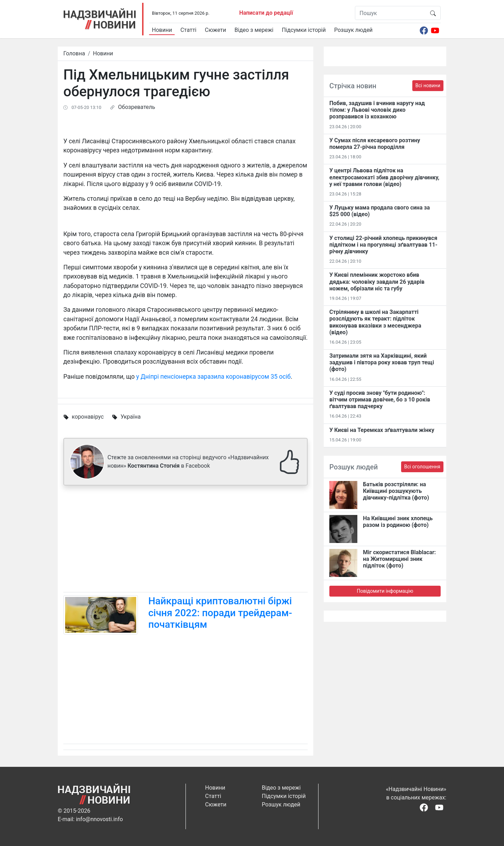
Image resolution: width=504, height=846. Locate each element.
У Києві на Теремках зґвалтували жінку (382, 430)
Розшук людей (353, 30)
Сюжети (215, 30)
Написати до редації (266, 13)
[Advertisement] (185, 540)
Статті (188, 30)
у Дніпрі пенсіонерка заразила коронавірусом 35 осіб (213, 377)
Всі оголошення (422, 467)
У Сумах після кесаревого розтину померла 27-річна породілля (375, 144)
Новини (162, 30)
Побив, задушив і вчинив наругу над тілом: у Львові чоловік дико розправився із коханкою (377, 110)
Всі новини (428, 85)
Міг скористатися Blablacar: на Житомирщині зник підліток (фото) (399, 559)
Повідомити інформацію (385, 591)
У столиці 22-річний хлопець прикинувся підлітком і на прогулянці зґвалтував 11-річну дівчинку (383, 245)
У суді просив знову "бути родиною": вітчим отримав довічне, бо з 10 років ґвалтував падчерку (380, 400)
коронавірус (88, 417)
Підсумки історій (304, 30)
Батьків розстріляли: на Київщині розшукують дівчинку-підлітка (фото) (396, 491)
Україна (131, 417)
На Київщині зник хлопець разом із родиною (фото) (398, 522)
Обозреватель (136, 107)
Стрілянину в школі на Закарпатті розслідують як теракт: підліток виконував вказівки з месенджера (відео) (375, 322)
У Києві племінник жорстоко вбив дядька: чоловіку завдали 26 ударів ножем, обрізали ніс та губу (377, 281)
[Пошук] (390, 13)
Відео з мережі (254, 30)
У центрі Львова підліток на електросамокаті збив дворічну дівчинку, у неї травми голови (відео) (384, 177)
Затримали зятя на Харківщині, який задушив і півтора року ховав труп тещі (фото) (382, 362)
